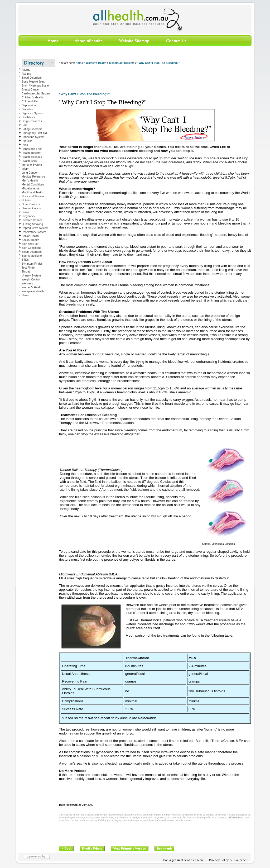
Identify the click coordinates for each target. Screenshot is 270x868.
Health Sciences (32, 157)
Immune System (32, 165)
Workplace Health (33, 291)
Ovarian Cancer (32, 208)
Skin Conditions (31, 248)
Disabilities (28, 117)
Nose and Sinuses (33, 196)
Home (79, 63)
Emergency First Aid (34, 133)
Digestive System (32, 113)
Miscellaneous (31, 188)
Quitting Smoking (32, 224)
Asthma (26, 74)
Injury (25, 169)
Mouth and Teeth (32, 192)
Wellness (27, 283)
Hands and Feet (32, 149)
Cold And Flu (30, 101)
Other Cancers (31, 204)
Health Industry (31, 153)
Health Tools (29, 161)
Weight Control (31, 279)
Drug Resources (32, 121)
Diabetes (27, 109)
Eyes (25, 145)
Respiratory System (34, 232)
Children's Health (32, 97)
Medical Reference (33, 177)
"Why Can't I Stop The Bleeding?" (158, 63)
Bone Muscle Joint (33, 82)
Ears (25, 125)
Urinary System (31, 275)
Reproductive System (35, 228)
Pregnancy (28, 216)
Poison (26, 212)
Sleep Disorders (32, 252)
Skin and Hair (30, 244)
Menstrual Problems (122, 63)
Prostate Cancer (32, 220)
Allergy (26, 70)
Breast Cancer (31, 89)
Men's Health (30, 180)
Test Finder (29, 268)
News (25, 295)
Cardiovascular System (36, 93)
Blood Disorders (32, 78)
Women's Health (32, 287)
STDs (25, 260)
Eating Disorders (32, 129)
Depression (29, 105)
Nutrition (27, 200)
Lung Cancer (30, 173)
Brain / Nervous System (36, 85)
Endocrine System (33, 137)
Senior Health (30, 236)
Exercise (27, 141)
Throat (26, 271)
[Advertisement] (155, 79)
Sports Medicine (32, 256)
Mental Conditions (33, 184)
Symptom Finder (32, 264)
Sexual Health (30, 240)
